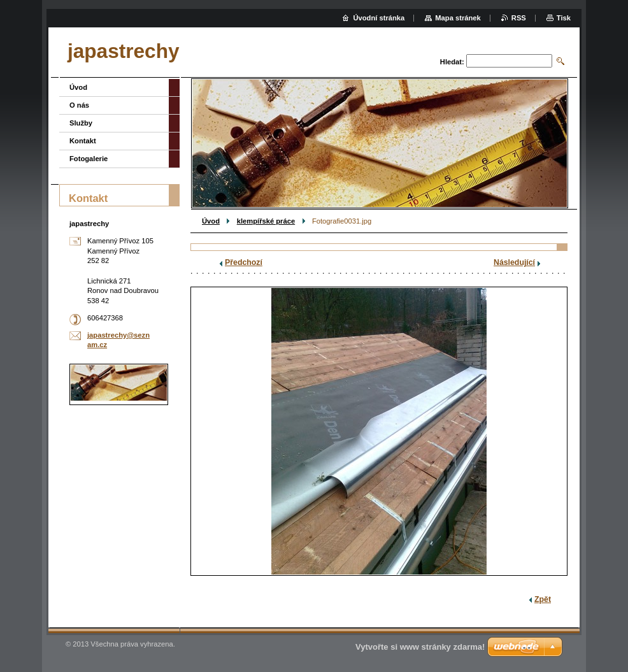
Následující (514, 262)
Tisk (564, 18)
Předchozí (244, 262)
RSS (519, 18)
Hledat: (452, 62)
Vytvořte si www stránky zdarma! (420, 647)
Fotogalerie (89, 159)
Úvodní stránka (379, 18)
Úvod (211, 221)
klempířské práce (266, 221)
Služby (81, 123)
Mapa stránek (458, 18)
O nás (79, 105)
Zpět (543, 599)
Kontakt (83, 141)
